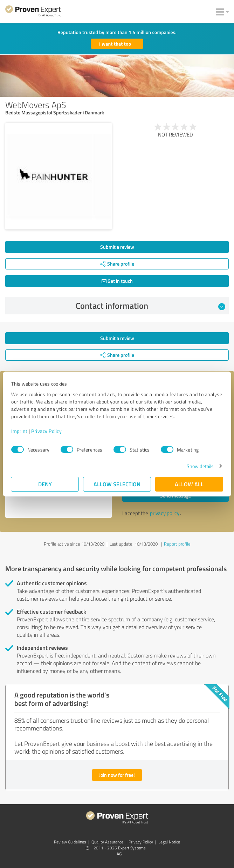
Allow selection (117, 484)
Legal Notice (169, 842)
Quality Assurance (107, 842)
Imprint (19, 431)
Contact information (151, 306)
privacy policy (165, 513)
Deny (45, 484)
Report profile (177, 544)
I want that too (115, 44)
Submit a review (117, 247)
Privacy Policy (46, 431)
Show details (200, 466)
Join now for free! (117, 775)
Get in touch (117, 281)
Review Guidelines (70, 842)
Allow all (189, 484)
